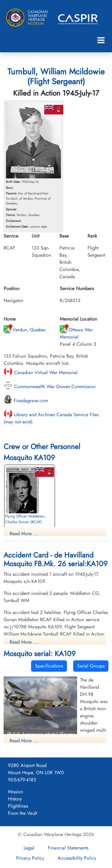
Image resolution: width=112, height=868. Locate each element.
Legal (29, 848)
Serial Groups (91, 666)
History (15, 799)
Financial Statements (68, 848)
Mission (16, 792)
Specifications (49, 666)
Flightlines (18, 806)
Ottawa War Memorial (76, 333)
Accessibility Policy (77, 858)
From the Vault (23, 813)
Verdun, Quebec (25, 330)
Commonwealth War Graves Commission (50, 386)
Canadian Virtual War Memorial (41, 372)
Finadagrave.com (26, 401)
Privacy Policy (30, 858)
